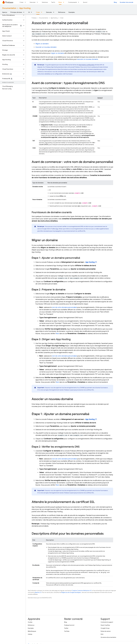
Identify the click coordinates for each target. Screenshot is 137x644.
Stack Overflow (105, 625)
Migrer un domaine (42, 44)
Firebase (34, 18)
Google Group (105, 628)
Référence (62, 12)
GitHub (30, 634)
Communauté (72, 2)
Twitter (66, 628)
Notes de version (106, 631)
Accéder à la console (126, 2)
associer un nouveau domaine (88, 59)
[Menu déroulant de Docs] (64, 2)
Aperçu (5, 12)
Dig (57, 229)
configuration (87, 65)
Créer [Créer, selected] (38, 12)
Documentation (9, 8)
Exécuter (33, 2)
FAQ (102, 634)
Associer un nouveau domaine (46, 47)
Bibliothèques (32, 631)
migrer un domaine (57, 53)
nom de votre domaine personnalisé (64, 307)
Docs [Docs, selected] (60, 2)
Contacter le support (107, 622)
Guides (30, 622)
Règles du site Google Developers (71, 592)
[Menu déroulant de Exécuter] (38, 2)
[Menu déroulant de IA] (32, 12)
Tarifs (53, 2)
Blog (115, 2)
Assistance (87, 2)
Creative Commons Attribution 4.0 (82, 591)
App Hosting (25, 8)
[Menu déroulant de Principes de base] (24, 12)
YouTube (67, 631)
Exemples (72, 12)
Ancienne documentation (108, 637)
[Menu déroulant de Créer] (26, 2)
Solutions (45, 2)
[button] (11, 15)
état (57, 334)
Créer (22, 2)
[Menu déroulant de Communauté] (79, 2)
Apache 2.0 (38, 592)
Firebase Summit (69, 625)
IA (29, 12)
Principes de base (16, 12)
